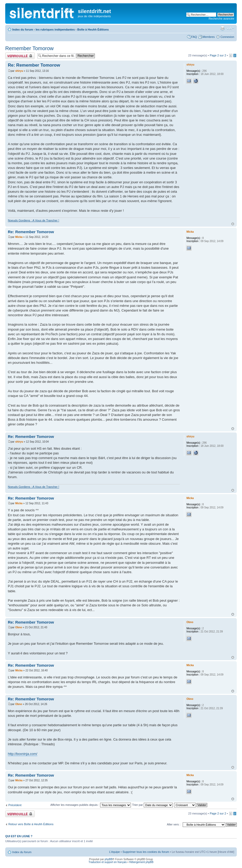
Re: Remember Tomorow (34, 65)
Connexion (227, 37)
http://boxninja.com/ (23, 754)
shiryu (19, 71)
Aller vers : (174, 824)
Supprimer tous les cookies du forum (146, 852)
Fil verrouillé (20, 56)
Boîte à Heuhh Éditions (93, 30)
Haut (233, 224)
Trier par (152, 805)
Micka (19, 237)
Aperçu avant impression (222, 28)
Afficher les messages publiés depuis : (91, 805)
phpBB (108, 859)
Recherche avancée (221, 19)
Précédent (15, 805)
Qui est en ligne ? (19, 836)
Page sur (218, 55)
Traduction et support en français (108, 862)
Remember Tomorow (29, 48)
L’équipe (115, 852)
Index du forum (23, 30)
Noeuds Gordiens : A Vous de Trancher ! (33, 220)
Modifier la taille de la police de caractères (230, 28)
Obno (19, 627)
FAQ (194, 37)
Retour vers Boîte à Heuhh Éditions (31, 824)
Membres (209, 37)
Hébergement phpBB (141, 862)
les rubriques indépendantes (55, 30)
